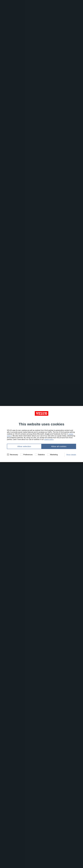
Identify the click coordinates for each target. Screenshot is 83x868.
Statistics (40, 454)
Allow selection (24, 446)
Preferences (26, 454)
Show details (71, 455)
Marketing (52, 454)
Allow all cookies (59, 446)
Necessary (12, 454)
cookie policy (49, 439)
